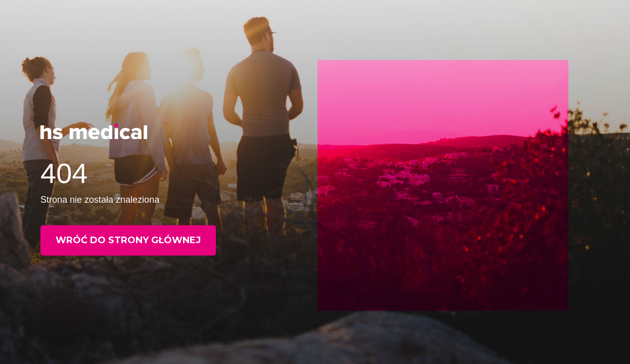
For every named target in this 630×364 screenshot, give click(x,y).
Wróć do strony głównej (128, 240)
